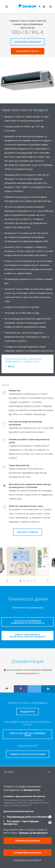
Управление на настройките (27, 860)
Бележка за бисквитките (33, 833)
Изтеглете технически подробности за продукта (27, 622)
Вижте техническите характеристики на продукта (28, 636)
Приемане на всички (28, 841)
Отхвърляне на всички (28, 853)
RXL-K (11, 366)
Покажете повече (27, 532)
